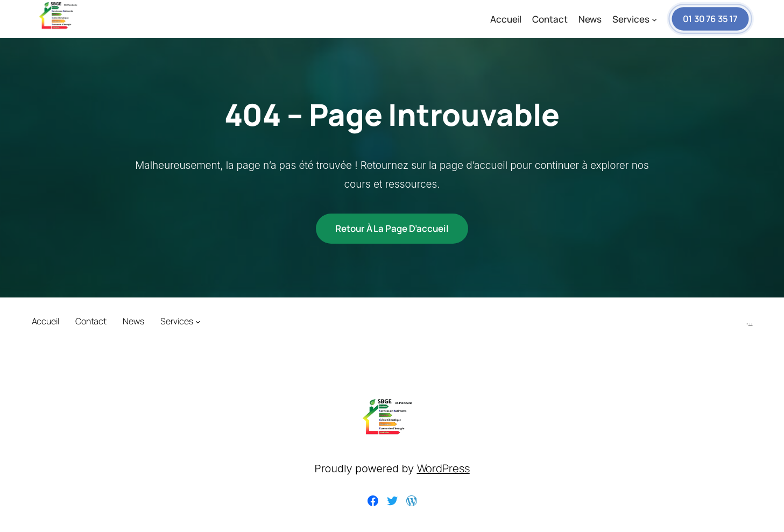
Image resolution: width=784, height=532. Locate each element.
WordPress (443, 468)
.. (751, 321)
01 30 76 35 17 (710, 19)
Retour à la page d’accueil (392, 228)
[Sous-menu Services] (654, 19)
